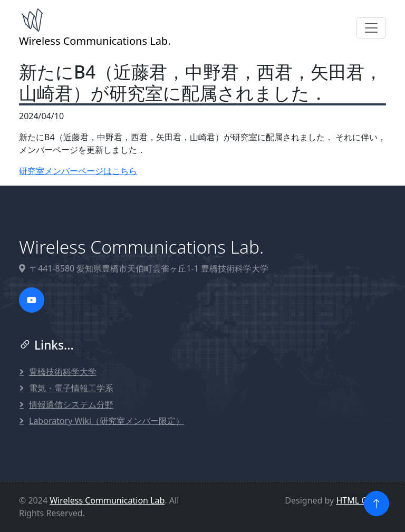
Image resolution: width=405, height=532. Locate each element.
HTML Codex (361, 500)
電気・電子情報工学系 (71, 388)
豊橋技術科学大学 (63, 372)
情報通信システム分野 (71, 404)
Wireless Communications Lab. (95, 27)
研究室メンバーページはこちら (78, 171)
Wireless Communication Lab (107, 500)
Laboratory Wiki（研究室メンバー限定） (107, 421)
